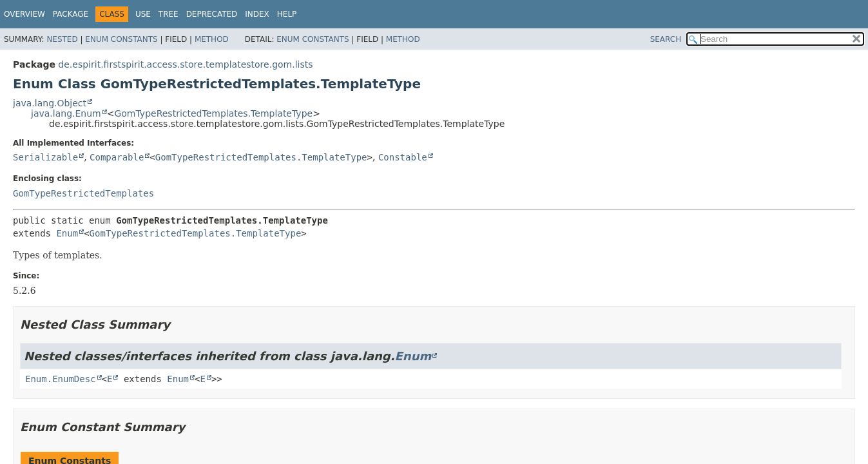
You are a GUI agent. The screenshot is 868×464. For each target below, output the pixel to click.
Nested (62, 39)
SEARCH (666, 39)
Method (212, 39)
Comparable (117, 157)
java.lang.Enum (66, 113)
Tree (169, 14)
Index (257, 14)
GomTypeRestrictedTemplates (83, 193)
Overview (24, 14)
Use (143, 14)
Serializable (45, 157)
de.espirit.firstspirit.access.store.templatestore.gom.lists (185, 64)
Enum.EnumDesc (61, 379)
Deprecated (212, 14)
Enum (67, 233)
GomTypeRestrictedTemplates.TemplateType (213, 113)
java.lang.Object (50, 103)
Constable (403, 157)
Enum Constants (121, 39)
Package (71, 14)
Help (287, 14)
